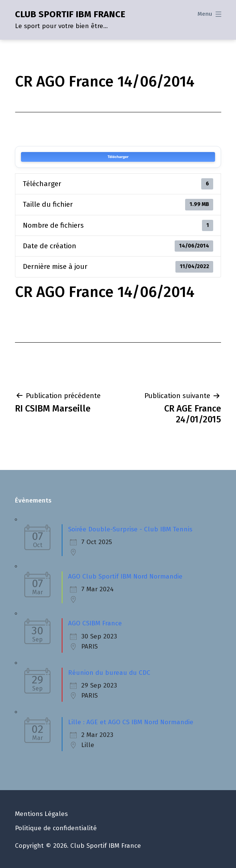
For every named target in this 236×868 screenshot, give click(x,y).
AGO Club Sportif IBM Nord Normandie (125, 576)
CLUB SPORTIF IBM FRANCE (70, 14)
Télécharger (118, 157)
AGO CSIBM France (95, 623)
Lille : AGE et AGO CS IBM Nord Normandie (131, 722)
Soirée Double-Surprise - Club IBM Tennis (130, 529)
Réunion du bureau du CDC (109, 673)
